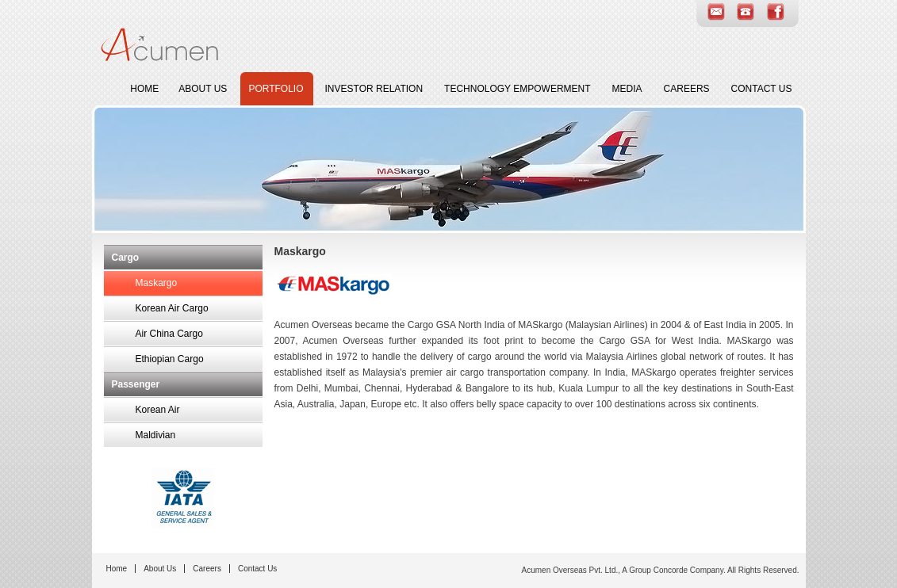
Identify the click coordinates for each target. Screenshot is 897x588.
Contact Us (764, 87)
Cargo (126, 258)
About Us (205, 87)
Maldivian (156, 435)
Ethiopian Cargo (170, 359)
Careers (689, 87)
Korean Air (158, 410)
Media (629, 87)
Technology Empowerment (519, 87)
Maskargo (157, 283)
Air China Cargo (169, 334)
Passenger (136, 384)
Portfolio (278, 87)
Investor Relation (376, 87)
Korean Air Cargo (172, 308)
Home (144, 89)
